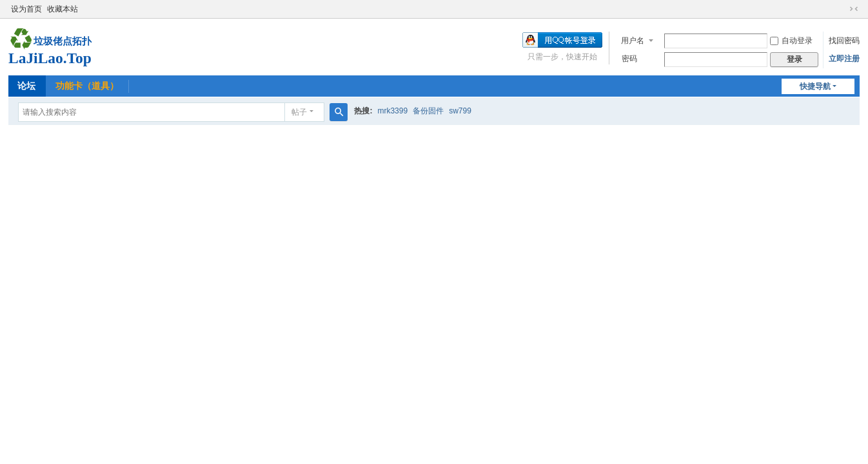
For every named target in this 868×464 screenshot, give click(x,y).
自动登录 (791, 41)
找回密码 (844, 41)
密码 (629, 59)
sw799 (460, 111)
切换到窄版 (854, 9)
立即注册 (844, 59)
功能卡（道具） (87, 86)
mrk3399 (392, 111)
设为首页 (26, 9)
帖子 (299, 112)
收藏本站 (63, 9)
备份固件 (428, 111)
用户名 (633, 41)
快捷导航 (815, 86)
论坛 (26, 86)
